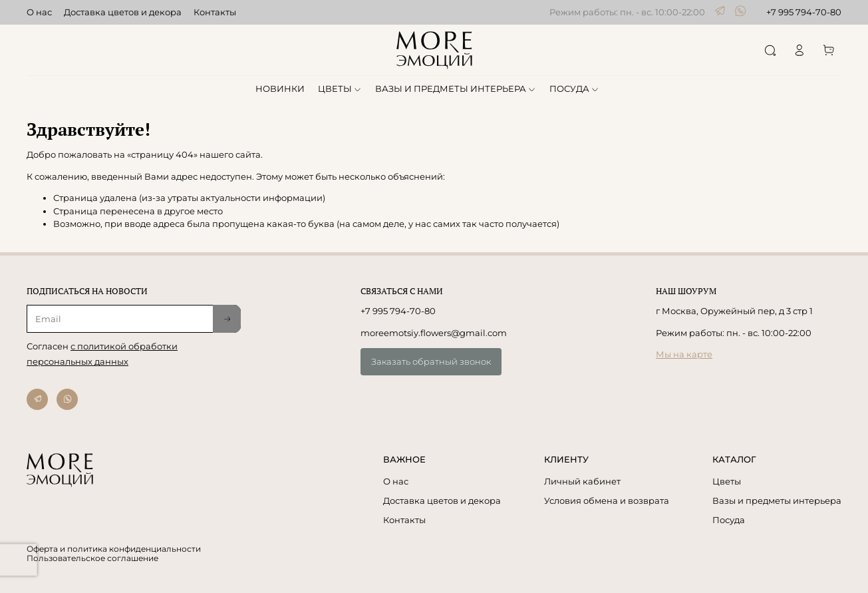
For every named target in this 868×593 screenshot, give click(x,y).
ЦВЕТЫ (340, 89)
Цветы (727, 481)
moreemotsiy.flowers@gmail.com (434, 333)
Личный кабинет (582, 481)
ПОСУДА (575, 89)
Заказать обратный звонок (431, 361)
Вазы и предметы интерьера (777, 500)
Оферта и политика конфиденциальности (114, 549)
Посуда (729, 520)
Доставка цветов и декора (123, 12)
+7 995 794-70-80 (804, 12)
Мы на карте (684, 354)
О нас (39, 12)
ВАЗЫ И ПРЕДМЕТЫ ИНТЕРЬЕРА (456, 89)
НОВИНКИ (280, 89)
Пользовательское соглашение (92, 558)
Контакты (215, 12)
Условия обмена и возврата (607, 500)
